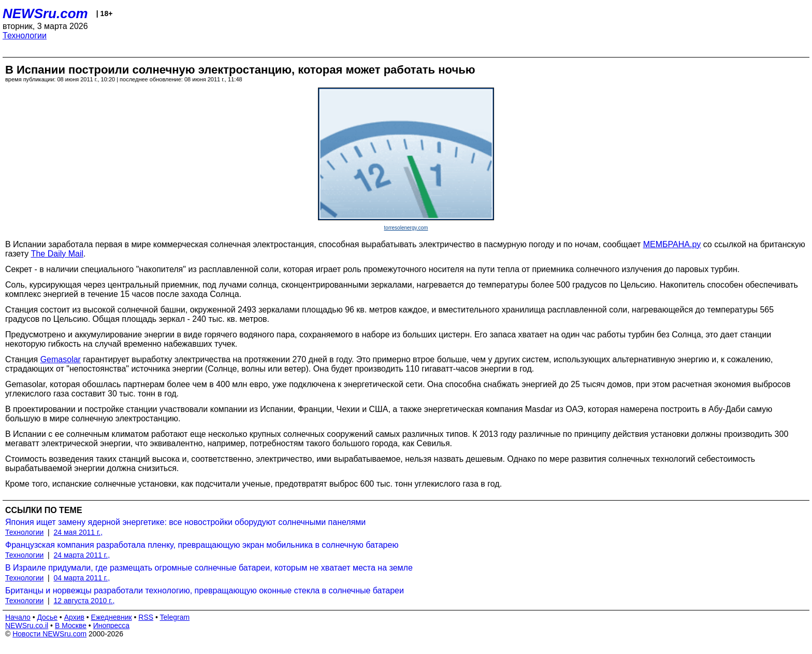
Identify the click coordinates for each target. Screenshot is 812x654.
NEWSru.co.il (27, 625)
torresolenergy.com (406, 228)
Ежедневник (112, 617)
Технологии (25, 35)
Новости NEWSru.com (49, 634)
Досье (47, 617)
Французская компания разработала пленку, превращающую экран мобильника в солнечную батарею (202, 545)
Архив (74, 617)
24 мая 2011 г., (78, 532)
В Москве (71, 625)
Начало (18, 617)
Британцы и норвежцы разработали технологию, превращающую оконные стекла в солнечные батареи (205, 591)
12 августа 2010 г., (84, 601)
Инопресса (112, 625)
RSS (146, 617)
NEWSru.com (45, 13)
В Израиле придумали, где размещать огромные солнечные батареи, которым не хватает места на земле (209, 568)
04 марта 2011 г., (82, 578)
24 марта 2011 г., (82, 555)
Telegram (175, 617)
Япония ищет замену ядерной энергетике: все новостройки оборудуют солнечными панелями (185, 522)
